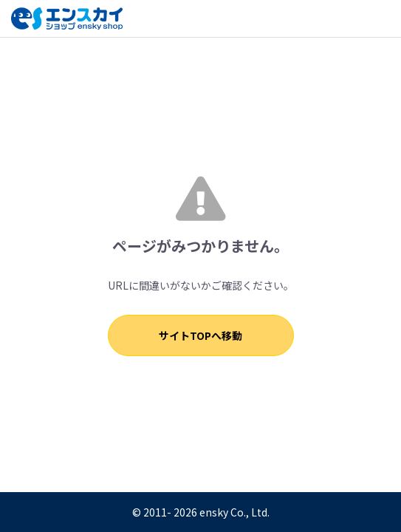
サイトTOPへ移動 (200, 335)
